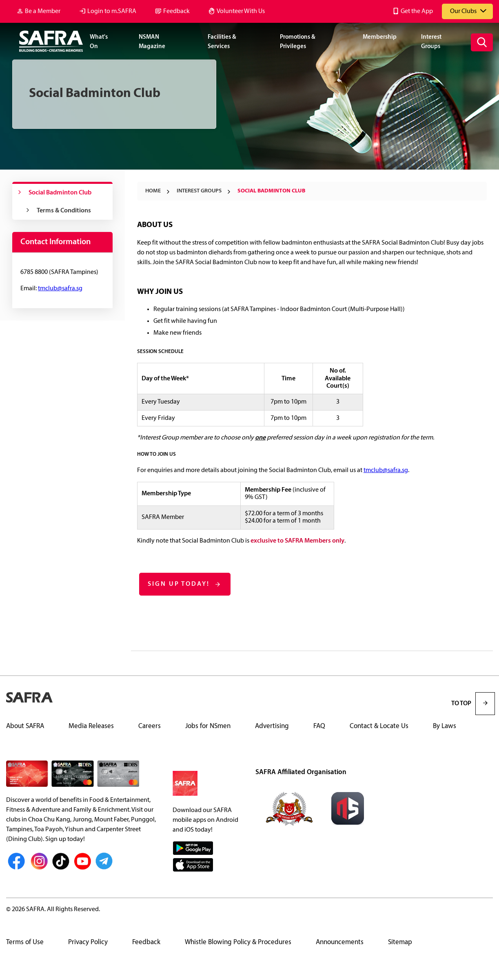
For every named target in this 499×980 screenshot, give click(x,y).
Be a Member (43, 11)
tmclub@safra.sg (386, 470)
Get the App (417, 11)
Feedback (176, 11)
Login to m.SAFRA (112, 11)
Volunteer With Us (241, 11)
